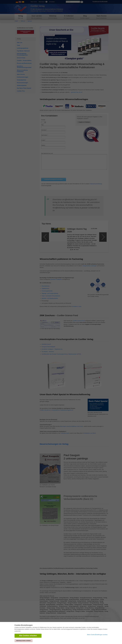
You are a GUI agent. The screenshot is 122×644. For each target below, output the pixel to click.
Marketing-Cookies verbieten (24, 641)
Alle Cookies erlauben (28, 636)
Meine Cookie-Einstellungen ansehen (97, 635)
